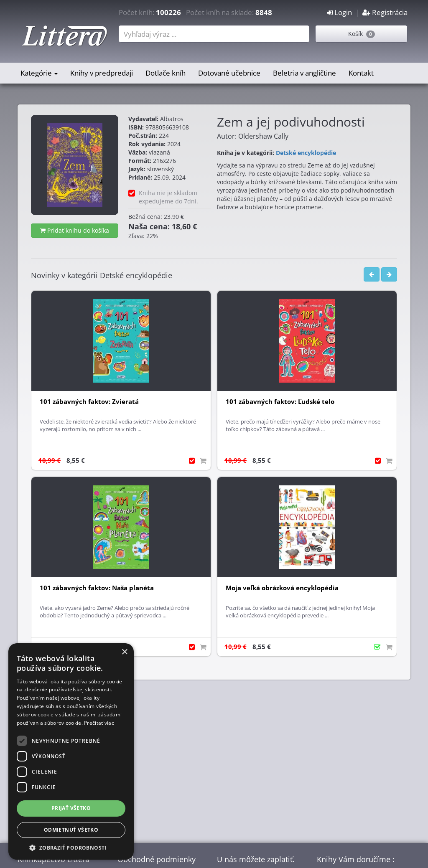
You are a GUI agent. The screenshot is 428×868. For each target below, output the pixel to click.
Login (339, 12)
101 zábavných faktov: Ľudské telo (280, 402)
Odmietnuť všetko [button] (71, 830)
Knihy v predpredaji (102, 73)
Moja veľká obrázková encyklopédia (282, 588)
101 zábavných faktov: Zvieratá (89, 402)
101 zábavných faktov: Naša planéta (97, 588)
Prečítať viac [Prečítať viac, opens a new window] (99, 723)
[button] (71, 847)
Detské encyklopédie (306, 153)
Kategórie (39, 73)
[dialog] (71, 751)
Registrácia (385, 12)
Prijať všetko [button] (71, 808)
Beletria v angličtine (304, 73)
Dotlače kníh (166, 73)
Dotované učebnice (229, 73)
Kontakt (361, 73)
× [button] (124, 652)
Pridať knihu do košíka (75, 230)
